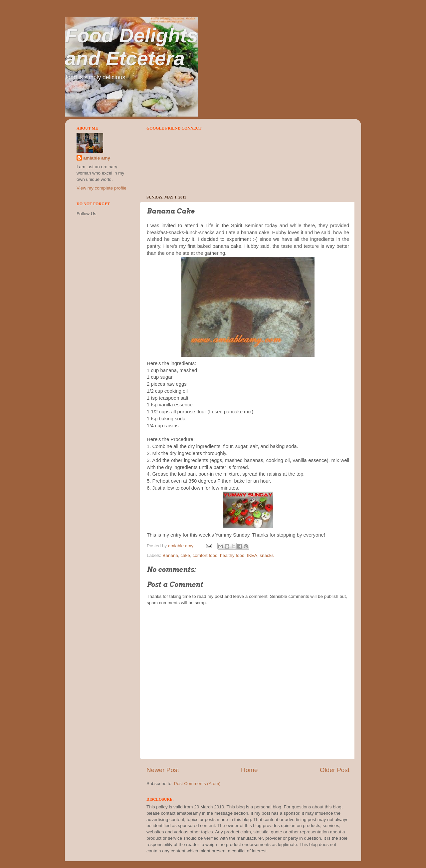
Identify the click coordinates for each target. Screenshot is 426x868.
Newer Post (163, 770)
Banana (170, 555)
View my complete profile (102, 188)
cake (185, 555)
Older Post (335, 770)
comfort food (205, 555)
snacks (267, 555)
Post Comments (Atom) (197, 784)
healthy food (232, 555)
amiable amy (97, 158)
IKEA (252, 555)
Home (249, 770)
